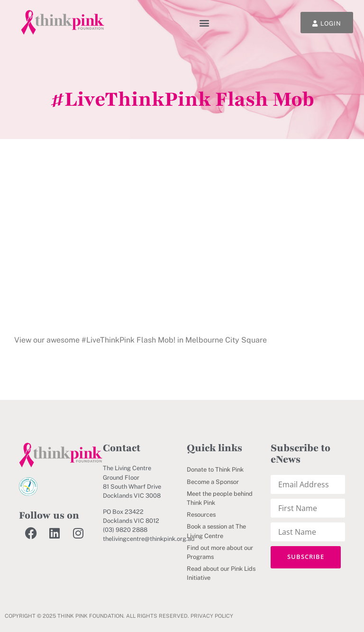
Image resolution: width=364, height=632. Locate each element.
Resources (201, 515)
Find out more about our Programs (220, 552)
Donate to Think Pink (215, 469)
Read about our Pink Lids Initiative (221, 573)
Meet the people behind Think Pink (220, 498)
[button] (205, 23)
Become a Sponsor (213, 482)
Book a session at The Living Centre (216, 531)
